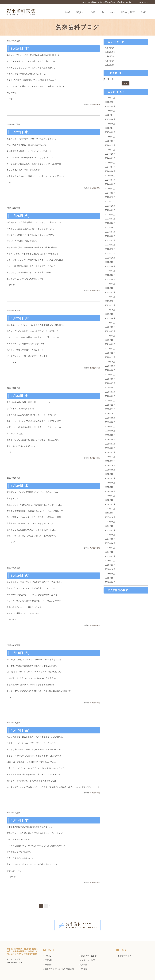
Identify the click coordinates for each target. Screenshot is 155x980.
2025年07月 (110, 115)
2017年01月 (110, 556)
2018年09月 (110, 470)
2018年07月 (110, 478)
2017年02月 (110, 552)
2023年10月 (110, 206)
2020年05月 (110, 383)
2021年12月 (110, 301)
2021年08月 (110, 318)
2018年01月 (110, 504)
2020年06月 (110, 379)
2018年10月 (110, 465)
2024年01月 (110, 193)
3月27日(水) (20, 132)
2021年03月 (110, 340)
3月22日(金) (20, 396)
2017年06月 (110, 535)
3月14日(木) (20, 820)
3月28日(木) (20, 49)
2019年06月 (110, 431)
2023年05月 (110, 228)
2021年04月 (110, 336)
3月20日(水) (20, 486)
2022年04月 (110, 284)
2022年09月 (110, 262)
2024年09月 (110, 158)
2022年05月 (110, 279)
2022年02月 (110, 292)
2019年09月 (110, 418)
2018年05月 (110, 487)
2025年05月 (110, 124)
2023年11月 (110, 202)
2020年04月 (110, 388)
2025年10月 (110, 102)
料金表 (143, 12)
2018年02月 (110, 500)
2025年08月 (110, 111)
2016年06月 (110, 582)
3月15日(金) (20, 730)
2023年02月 (110, 240)
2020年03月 (110, 392)
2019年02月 (110, 448)
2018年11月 (110, 461)
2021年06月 (110, 327)
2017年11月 (110, 513)
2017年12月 (110, 509)
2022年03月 (110, 288)
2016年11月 (110, 565)
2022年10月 (110, 258)
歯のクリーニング (108, 12)
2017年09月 (110, 522)
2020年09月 (110, 366)
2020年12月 (110, 353)
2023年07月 (110, 219)
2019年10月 (110, 413)
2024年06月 (110, 171)
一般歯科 (92, 12)
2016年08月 (110, 578)
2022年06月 (110, 275)
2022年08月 (110, 266)
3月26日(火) (20, 216)
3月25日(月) (20, 318)
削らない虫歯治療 (128, 12)
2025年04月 (110, 128)
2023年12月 (110, 197)
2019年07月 (110, 427)
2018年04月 (110, 491)
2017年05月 (110, 539)
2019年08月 (110, 422)
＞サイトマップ (13, 959)
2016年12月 (110, 561)
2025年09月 (110, 106)
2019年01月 (110, 452)
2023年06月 (110, 223)
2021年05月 (110, 331)
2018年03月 (110, 496)
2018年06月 (110, 483)
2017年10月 (110, 517)
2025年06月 (110, 119)
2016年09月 (110, 574)
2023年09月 (110, 210)
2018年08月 (110, 474)
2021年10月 (110, 310)
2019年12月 (110, 405)
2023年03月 (110, 236)
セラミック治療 (88, 960)
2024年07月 (110, 167)
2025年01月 (110, 141)
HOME (68, 12)
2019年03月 (110, 444)
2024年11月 (110, 150)
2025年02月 (110, 137)
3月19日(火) (20, 576)
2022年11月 (110, 253)
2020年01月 (110, 401)
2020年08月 (110, 370)
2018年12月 (110, 457)
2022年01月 (110, 297)
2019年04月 (110, 439)
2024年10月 (110, 154)
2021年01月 (110, 349)
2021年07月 (110, 323)
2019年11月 (110, 409)
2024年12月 (110, 145)
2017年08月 (110, 526)
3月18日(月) (20, 653)
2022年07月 (110, 271)
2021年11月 (110, 305)
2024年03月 (110, 184)
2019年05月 (110, 435)
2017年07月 (110, 530)
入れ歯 (84, 965)
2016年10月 (110, 569)
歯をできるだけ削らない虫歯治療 (59, 969)
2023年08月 (110, 215)
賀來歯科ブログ (124, 956)
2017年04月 (110, 543)
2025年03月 (110, 132)
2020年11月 (110, 357)
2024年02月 (110, 189)
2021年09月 (110, 314)
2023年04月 (110, 232)
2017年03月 (110, 548)
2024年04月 (110, 180)
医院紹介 (80, 12)
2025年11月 (110, 98)
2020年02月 (110, 396)
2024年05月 (110, 176)
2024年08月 (110, 163)
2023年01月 (110, 245)
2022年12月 (110, 249)
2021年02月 (110, 344)
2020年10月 (110, 362)
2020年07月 (110, 375)
